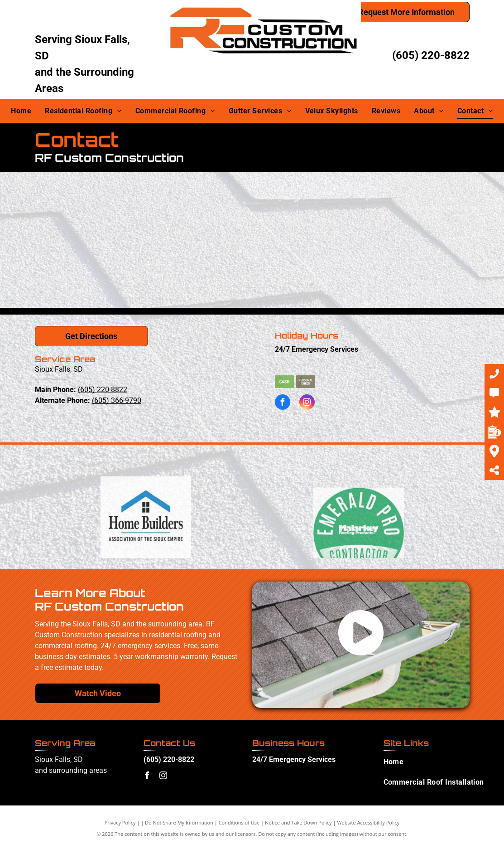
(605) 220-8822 (431, 55)
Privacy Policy (120, 822)
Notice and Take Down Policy (298, 822)
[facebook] (283, 403)
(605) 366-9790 (117, 400)
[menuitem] (21, 111)
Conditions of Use (239, 822)
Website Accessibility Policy (368, 822)
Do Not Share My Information (179, 822)
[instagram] (307, 403)
